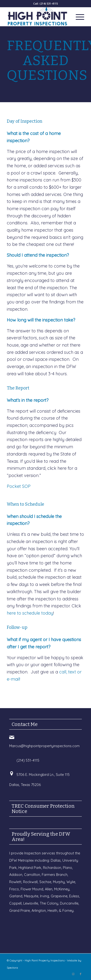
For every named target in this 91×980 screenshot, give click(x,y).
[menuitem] (78, 17)
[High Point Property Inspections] (38, 17)
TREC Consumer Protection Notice (43, 809)
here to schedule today (30, 613)
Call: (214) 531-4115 (45, 3)
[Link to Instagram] (73, 974)
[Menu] (78, 17)
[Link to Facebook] (81, 974)
